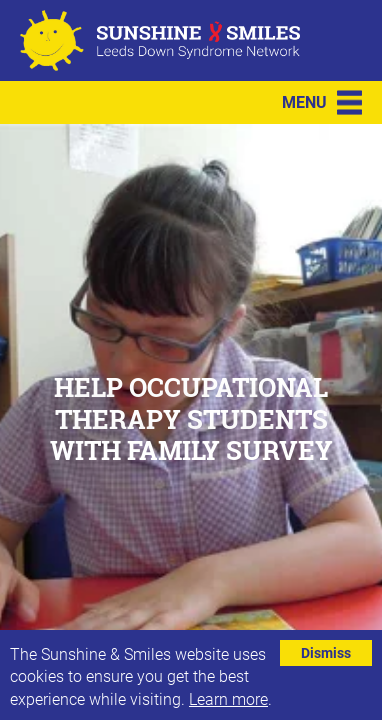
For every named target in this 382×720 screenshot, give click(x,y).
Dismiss (326, 652)
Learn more (228, 698)
